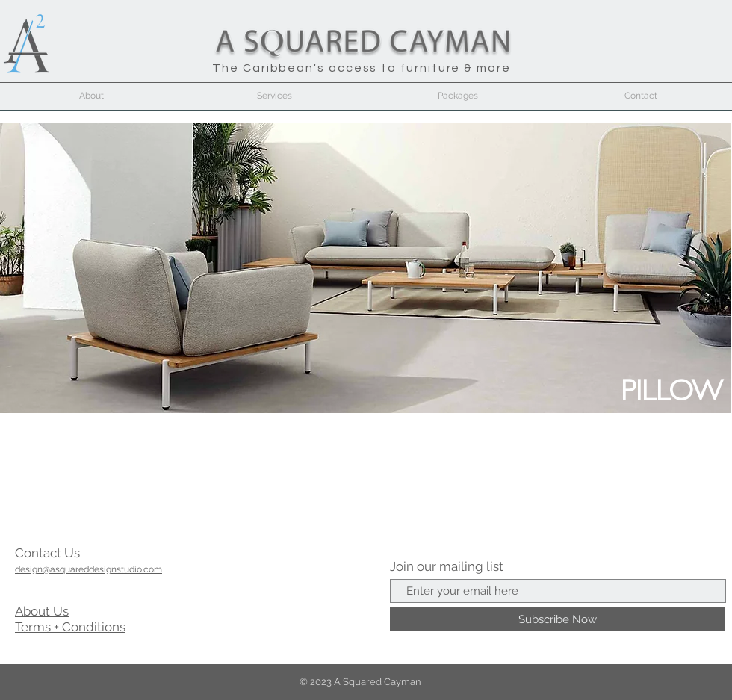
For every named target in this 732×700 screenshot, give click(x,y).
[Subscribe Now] (558, 619)
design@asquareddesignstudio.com (89, 569)
